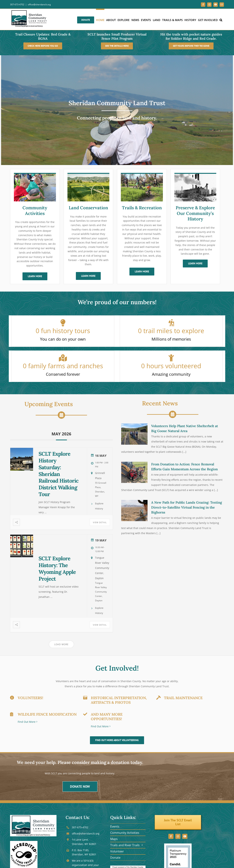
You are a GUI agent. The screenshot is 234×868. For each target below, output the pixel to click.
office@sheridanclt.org (39, 4)
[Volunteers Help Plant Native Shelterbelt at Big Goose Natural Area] (134, 434)
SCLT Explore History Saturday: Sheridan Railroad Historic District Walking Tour (58, 474)
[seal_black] (24, 842)
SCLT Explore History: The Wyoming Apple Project (57, 568)
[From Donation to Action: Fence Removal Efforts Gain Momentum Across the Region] (134, 472)
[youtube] (185, 836)
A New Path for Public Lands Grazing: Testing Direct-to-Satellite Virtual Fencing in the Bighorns (187, 507)
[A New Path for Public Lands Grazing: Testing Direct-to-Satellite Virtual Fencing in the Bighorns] (134, 511)
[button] (221, 19)
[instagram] (178, 836)
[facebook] (171, 836)
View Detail (100, 522)
